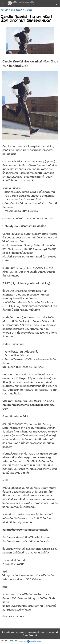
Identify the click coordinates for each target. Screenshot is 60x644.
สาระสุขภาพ (17, 10)
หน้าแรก (4, 10)
